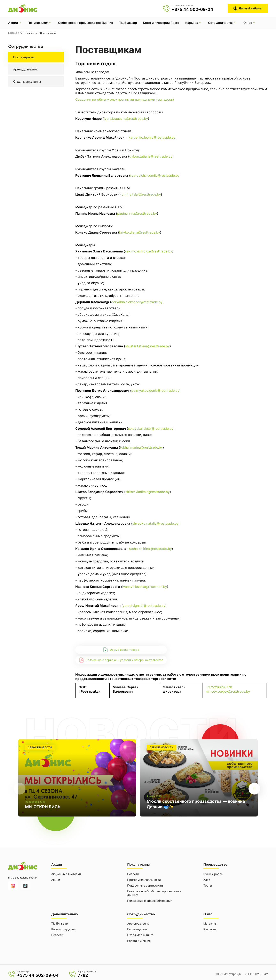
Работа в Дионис (139, 939)
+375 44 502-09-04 (192, 9)
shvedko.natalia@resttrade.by (155, 523)
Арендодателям (25, 69)
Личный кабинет (248, 8)
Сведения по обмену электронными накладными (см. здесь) (125, 99)
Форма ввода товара (121, 650)
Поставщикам (24, 57)
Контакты (210, 927)
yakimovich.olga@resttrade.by (149, 251)
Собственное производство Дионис (86, 23)
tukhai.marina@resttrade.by (141, 447)
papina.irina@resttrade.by (137, 213)
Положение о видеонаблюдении (150, 900)
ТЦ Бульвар (128, 23)
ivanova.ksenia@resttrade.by (145, 587)
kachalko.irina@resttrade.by (150, 549)
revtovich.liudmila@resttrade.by (155, 175)
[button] (256, 777)
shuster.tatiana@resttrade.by (147, 346)
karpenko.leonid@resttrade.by (152, 137)
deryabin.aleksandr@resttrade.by (137, 302)
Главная (13, 33)
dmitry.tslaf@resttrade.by (141, 194)
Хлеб (207, 879)
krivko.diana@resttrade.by (140, 232)
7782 (83, 973)
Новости (133, 873)
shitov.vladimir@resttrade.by (148, 492)
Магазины (210, 922)
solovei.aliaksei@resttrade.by (151, 428)
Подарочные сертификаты (146, 884)
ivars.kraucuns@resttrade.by (126, 119)
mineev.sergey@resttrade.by (228, 691)
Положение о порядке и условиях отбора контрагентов (121, 660)
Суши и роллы (213, 873)
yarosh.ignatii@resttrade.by (144, 606)
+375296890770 (219, 687)
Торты (208, 884)
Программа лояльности (144, 879)
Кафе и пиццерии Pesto (161, 23)
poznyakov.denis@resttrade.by (155, 390)
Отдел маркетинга (27, 81)
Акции (56, 879)
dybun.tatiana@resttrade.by (151, 156)
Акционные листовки (66, 873)
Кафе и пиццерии (63, 927)
